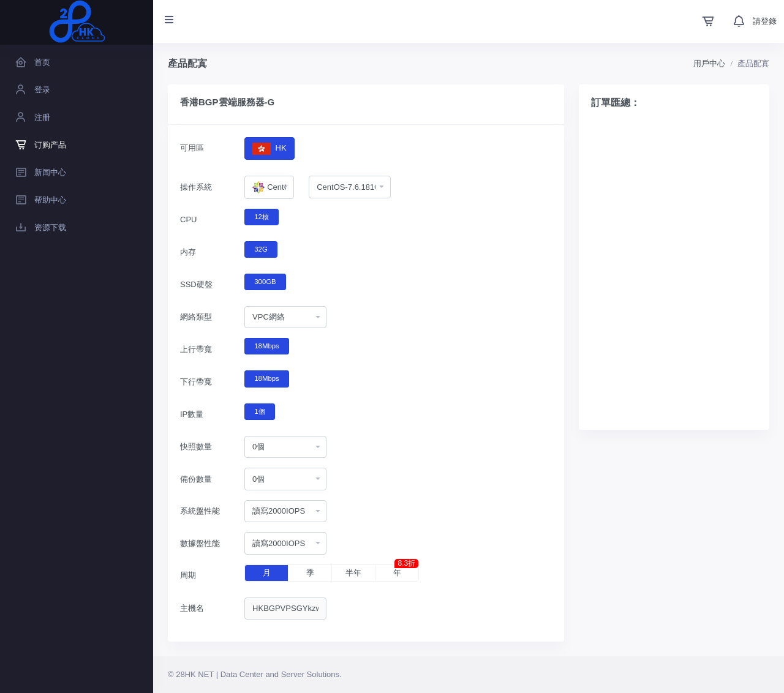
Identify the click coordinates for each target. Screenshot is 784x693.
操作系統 (196, 187)
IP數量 (192, 414)
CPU (188, 219)
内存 (188, 252)
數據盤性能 (200, 543)
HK (269, 148)
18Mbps (266, 345)
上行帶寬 (196, 349)
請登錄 (765, 21)
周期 (188, 575)
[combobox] (269, 187)
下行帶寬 (196, 382)
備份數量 (196, 479)
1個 (259, 411)
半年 (353, 573)
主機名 (192, 608)
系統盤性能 (200, 511)
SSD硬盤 (196, 284)
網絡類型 (196, 317)
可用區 (192, 148)
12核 (262, 216)
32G (261, 249)
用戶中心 (709, 63)
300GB (265, 281)
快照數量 (196, 447)
